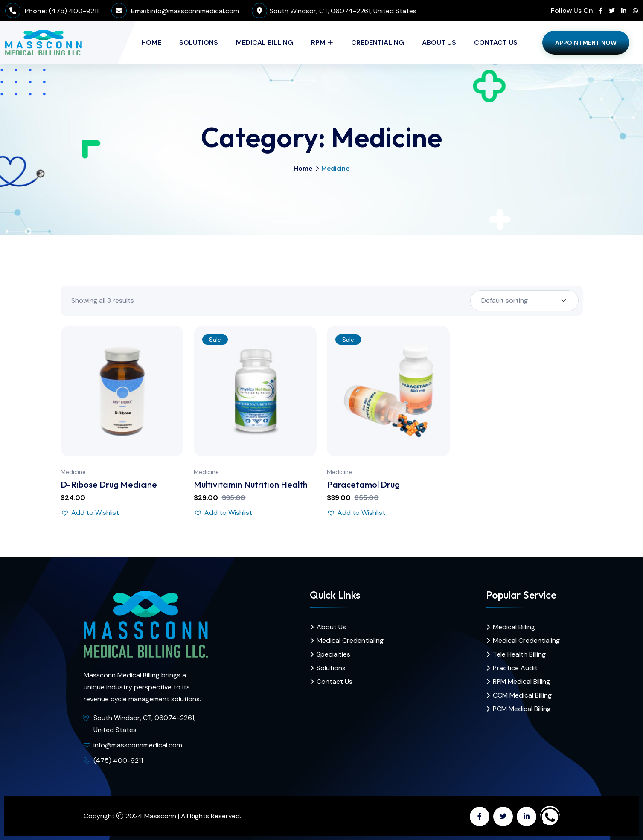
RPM (318, 42)
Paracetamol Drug (363, 484)
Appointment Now (586, 43)
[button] (90, 513)
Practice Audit (515, 668)
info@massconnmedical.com (195, 11)
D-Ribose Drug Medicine (109, 484)
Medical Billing (265, 42)
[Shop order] (524, 301)
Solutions (199, 42)
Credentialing (378, 42)
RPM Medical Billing (521, 682)
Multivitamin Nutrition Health (251, 484)
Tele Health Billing (519, 654)
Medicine (73, 472)
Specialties (333, 654)
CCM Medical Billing (522, 695)
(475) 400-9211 (73, 11)
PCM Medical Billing (522, 709)
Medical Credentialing (350, 641)
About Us (439, 42)
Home (151, 42)
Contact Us (496, 42)
